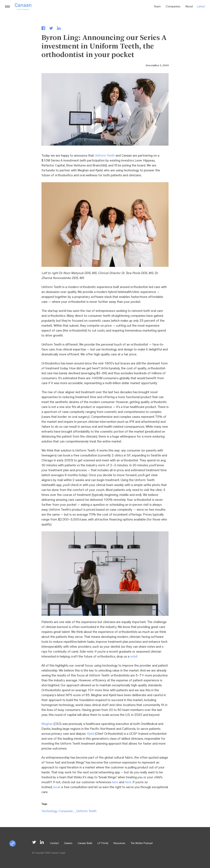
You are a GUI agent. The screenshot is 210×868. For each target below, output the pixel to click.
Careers (68, 844)
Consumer (66, 811)
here (115, 783)
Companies (173, 7)
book (57, 787)
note (133, 657)
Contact (54, 844)
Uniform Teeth (105, 156)
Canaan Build (85, 844)
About (189, 7)
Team (157, 7)
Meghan (47, 724)
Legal (62, 853)
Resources (119, 844)
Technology (49, 811)
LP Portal (103, 844)
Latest (201, 7)
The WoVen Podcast (142, 844)
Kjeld (91, 734)
